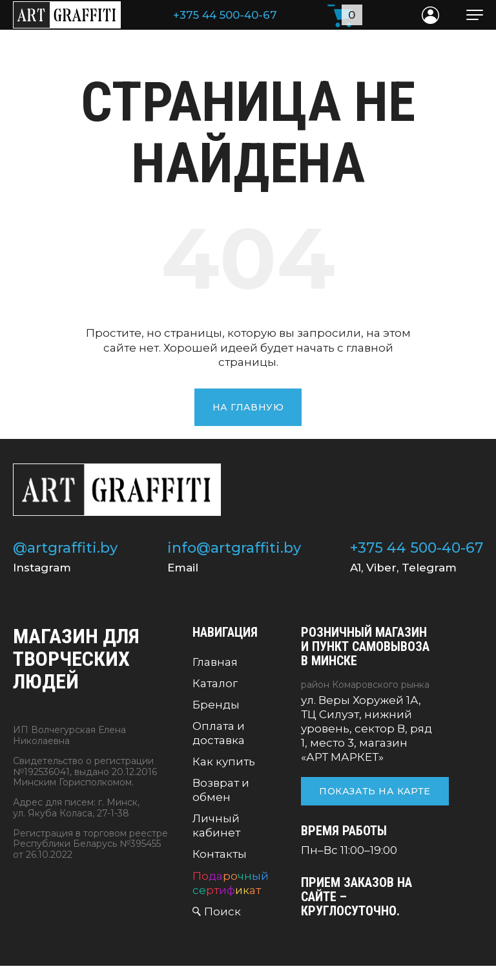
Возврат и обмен (221, 790)
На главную (248, 407)
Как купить (224, 762)
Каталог (215, 683)
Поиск (222, 911)
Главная (215, 662)
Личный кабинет (216, 826)
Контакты (220, 854)
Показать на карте (375, 791)
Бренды (216, 705)
